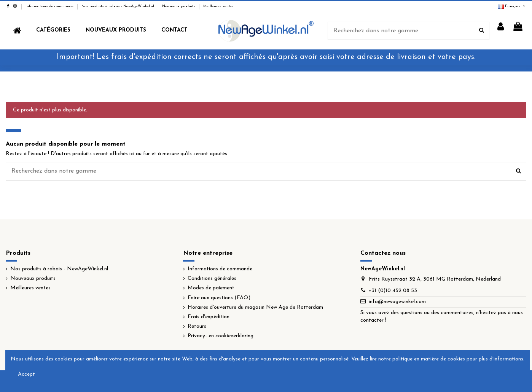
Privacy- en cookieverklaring (221, 336)
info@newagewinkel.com (397, 302)
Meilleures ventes (218, 6)
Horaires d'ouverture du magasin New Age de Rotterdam (255, 307)
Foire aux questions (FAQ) (219, 298)
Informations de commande (50, 6)
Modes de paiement (211, 288)
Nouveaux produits (179, 6)
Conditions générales (212, 279)
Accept (26, 374)
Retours (197, 326)
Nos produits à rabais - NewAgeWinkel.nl (118, 6)
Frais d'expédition (209, 317)
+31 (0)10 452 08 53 (393, 291)
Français (512, 6)
